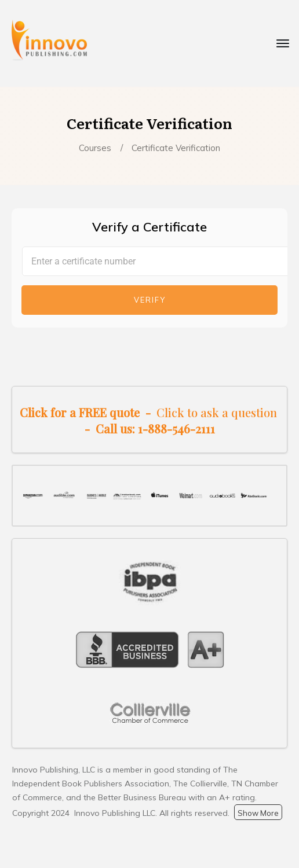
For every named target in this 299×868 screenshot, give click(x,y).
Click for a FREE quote (80, 412)
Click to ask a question (217, 412)
